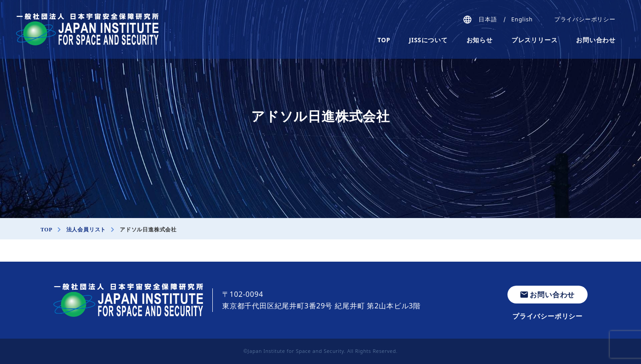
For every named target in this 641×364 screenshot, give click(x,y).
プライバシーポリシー (585, 19)
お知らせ (480, 40)
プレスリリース (535, 40)
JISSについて (428, 40)
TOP (384, 40)
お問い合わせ (596, 40)
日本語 (488, 19)
